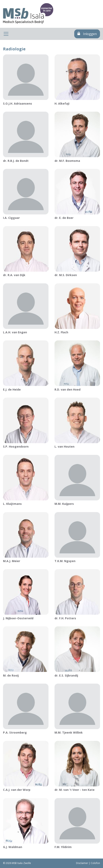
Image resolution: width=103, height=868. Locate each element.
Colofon (95, 863)
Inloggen (87, 34)
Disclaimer (82, 863)
